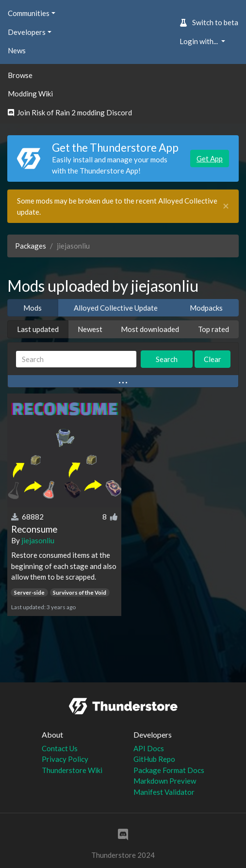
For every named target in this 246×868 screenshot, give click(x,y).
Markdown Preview (165, 781)
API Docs (149, 748)
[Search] (76, 359)
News (17, 50)
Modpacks (206, 308)
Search (167, 359)
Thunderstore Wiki (72, 770)
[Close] (226, 206)
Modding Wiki (30, 94)
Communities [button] (29, 13)
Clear (213, 359)
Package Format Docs (169, 770)
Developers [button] (27, 32)
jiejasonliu (38, 540)
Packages (31, 246)
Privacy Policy (65, 759)
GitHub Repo (154, 759)
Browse (20, 75)
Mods (33, 308)
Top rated (213, 329)
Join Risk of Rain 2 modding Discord (70, 112)
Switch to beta (209, 22)
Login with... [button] (199, 41)
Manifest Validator (164, 792)
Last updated (38, 329)
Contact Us (60, 748)
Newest (90, 329)
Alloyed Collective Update (116, 308)
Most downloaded (150, 329)
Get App (210, 158)
